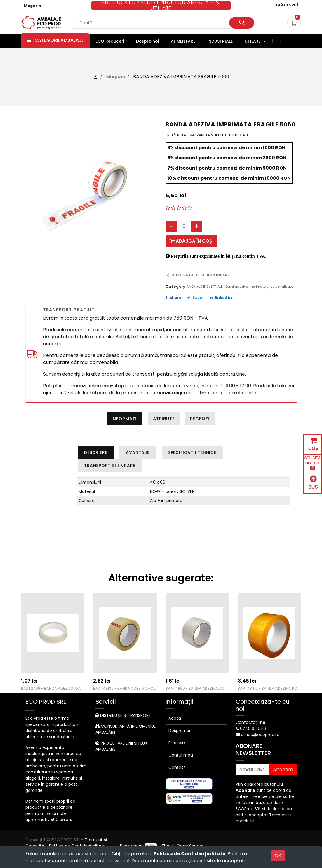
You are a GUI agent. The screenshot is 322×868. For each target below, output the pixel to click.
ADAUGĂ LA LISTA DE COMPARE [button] (198, 275)
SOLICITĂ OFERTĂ (313, 463)
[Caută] (242, 23)
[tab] (96, 453)
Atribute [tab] (164, 419)
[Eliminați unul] (171, 226)
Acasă (175, 718)
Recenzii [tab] (200, 419)
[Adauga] (197, 226)
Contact (177, 767)
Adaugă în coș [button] (191, 241)
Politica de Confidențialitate (189, 854)
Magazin (33, 6)
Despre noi (179, 731)
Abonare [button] (283, 769)
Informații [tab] (125, 419)
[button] (281, 41)
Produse (177, 743)
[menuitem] (113, 41)
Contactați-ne (250, 722)
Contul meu (181, 755)
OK (278, 856)
